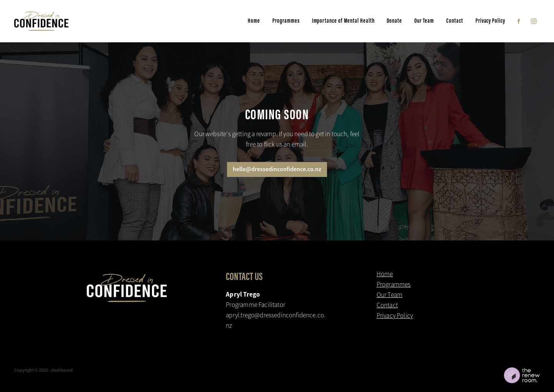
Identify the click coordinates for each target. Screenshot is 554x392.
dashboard (62, 370)
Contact (455, 21)
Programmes (286, 21)
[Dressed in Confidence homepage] (67, 21)
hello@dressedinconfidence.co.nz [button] (277, 169)
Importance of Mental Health (343, 21)
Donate (394, 21)
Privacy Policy (490, 21)
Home (254, 21)
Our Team (424, 21)
